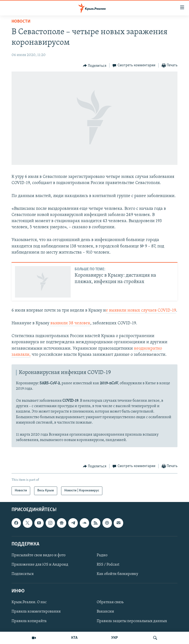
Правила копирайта (29, 621)
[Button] (95, 66)
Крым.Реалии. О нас (29, 602)
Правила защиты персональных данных (132, 621)
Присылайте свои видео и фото (39, 555)
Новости (21, 21)
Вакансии (105, 612)
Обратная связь (110, 602)
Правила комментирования (36, 612)
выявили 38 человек (70, 323)
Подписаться (23, 574)
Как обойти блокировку (117, 574)
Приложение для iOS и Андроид (40, 565)
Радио (102, 555)
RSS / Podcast (108, 565)
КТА (74, 638)
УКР (115, 638)
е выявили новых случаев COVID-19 (141, 310)
